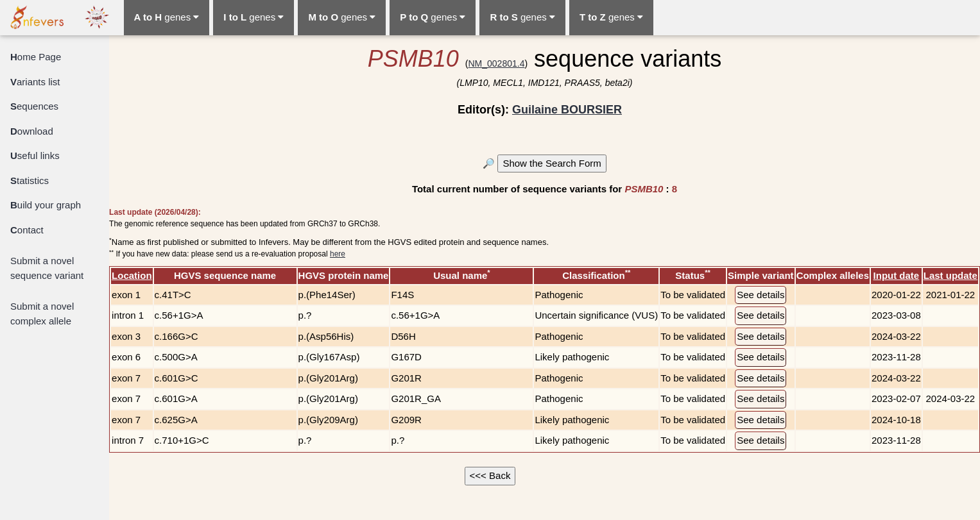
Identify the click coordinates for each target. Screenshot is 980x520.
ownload (32, 131)
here (338, 254)
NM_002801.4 (496, 63)
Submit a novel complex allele (42, 314)
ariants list (35, 82)
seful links (35, 155)
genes (167, 17)
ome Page (36, 57)
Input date (897, 275)
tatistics (30, 180)
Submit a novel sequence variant (47, 268)
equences (34, 106)
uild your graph (46, 205)
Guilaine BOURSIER (567, 110)
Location (132, 275)
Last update (950, 275)
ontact (27, 230)
